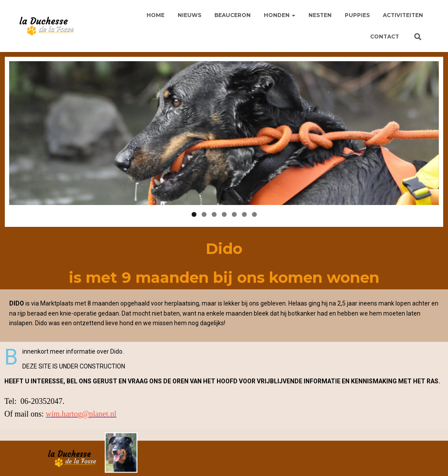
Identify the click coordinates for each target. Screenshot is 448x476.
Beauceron (233, 15)
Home (156, 15)
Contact (385, 36)
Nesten (320, 15)
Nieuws (189, 15)
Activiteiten (403, 15)
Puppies (357, 15)
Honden (280, 15)
